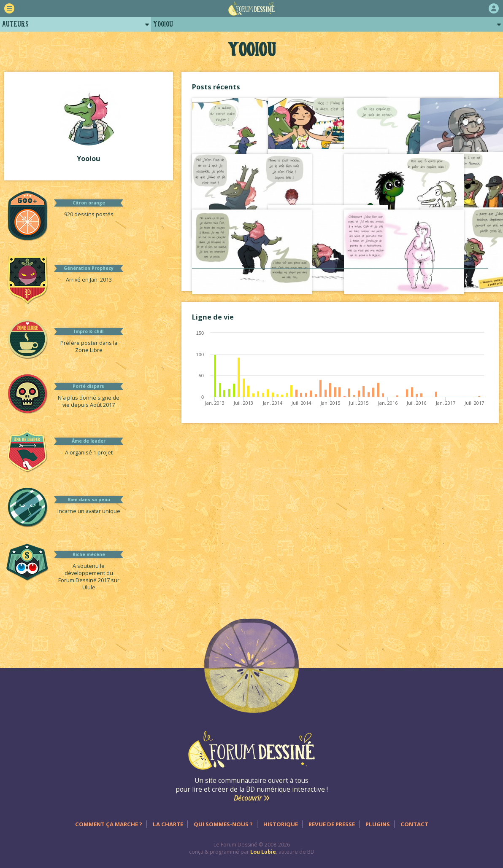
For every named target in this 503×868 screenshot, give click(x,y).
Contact (414, 824)
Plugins (378, 824)
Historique (281, 824)
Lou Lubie (263, 852)
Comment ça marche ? (109, 824)
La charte (168, 824)
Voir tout (340, 277)
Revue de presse (332, 824)
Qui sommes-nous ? (223, 824)
